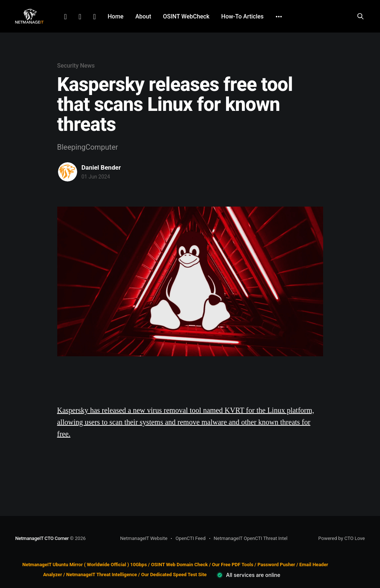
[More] (279, 17)
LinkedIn (66, 17)
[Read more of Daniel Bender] (68, 172)
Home (115, 16)
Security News (76, 66)
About (143, 16)
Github (94, 17)
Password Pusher (276, 565)
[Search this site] (360, 16)
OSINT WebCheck (186, 16)
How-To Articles (242, 16)
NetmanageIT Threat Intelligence (102, 575)
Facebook (80, 17)
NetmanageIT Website (144, 538)
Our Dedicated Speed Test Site (174, 575)
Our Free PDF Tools (233, 565)
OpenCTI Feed (190, 538)
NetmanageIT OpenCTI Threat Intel (251, 538)
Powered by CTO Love (342, 538)
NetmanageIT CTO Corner (42, 538)
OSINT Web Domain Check (179, 565)
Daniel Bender (101, 167)
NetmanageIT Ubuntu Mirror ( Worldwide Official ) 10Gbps (85, 565)
